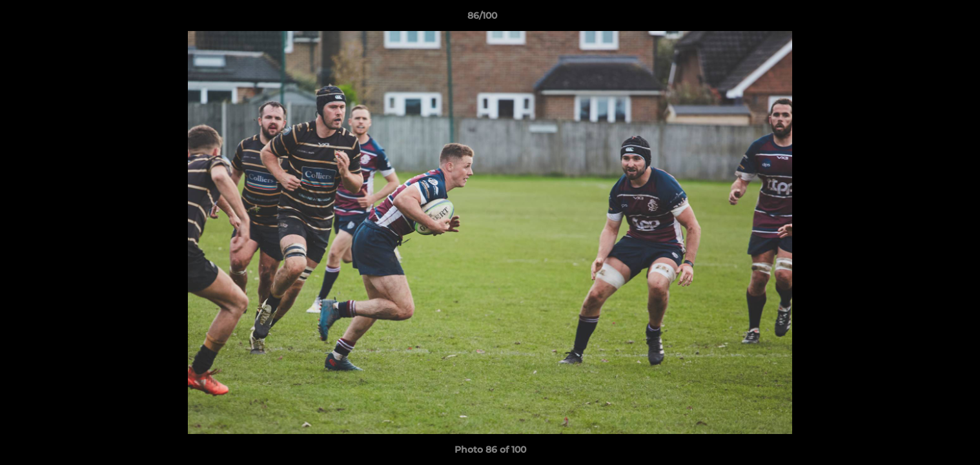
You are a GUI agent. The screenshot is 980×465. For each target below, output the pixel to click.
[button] (926, 19)
